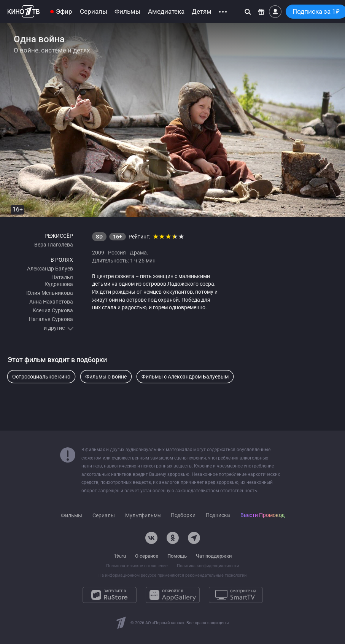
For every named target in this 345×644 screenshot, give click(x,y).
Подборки (183, 515)
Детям (202, 12)
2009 (98, 253)
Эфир (64, 12)
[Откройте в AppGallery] (173, 595)
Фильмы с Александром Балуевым (185, 377)
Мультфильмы (143, 516)
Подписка (218, 515)
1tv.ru (120, 556)
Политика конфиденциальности (208, 566)
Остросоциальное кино (41, 377)
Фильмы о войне (106, 377)
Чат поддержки (214, 556)
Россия (117, 253)
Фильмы (127, 12)
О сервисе (147, 556)
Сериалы (94, 12)
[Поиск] (248, 12)
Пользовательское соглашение (137, 566)
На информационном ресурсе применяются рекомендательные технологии (172, 575)
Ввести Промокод (262, 515)
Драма (138, 253)
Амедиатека (166, 12)
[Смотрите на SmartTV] (236, 595)
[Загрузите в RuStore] (110, 595)
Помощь (177, 556)
